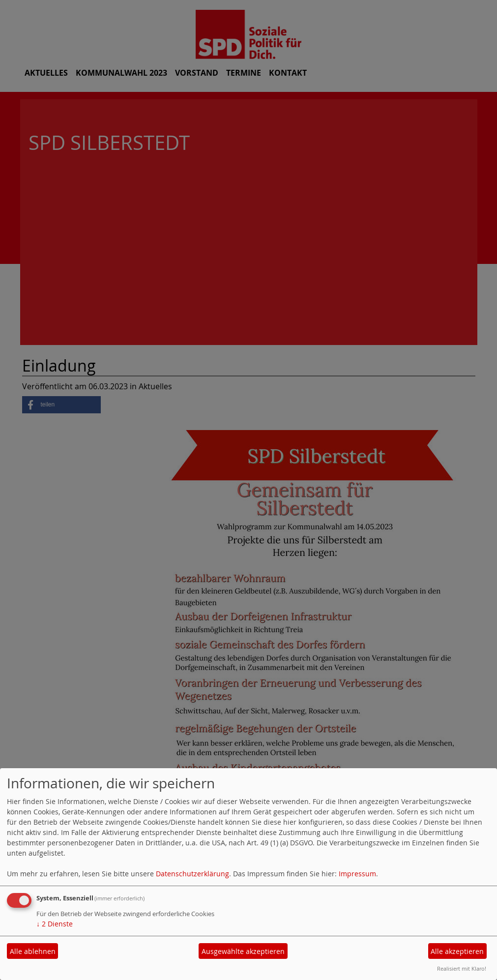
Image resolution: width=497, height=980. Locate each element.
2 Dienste (55, 924)
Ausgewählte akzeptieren (243, 951)
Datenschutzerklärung (192, 874)
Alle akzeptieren (457, 951)
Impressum (357, 874)
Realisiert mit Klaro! (462, 968)
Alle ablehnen (33, 951)
